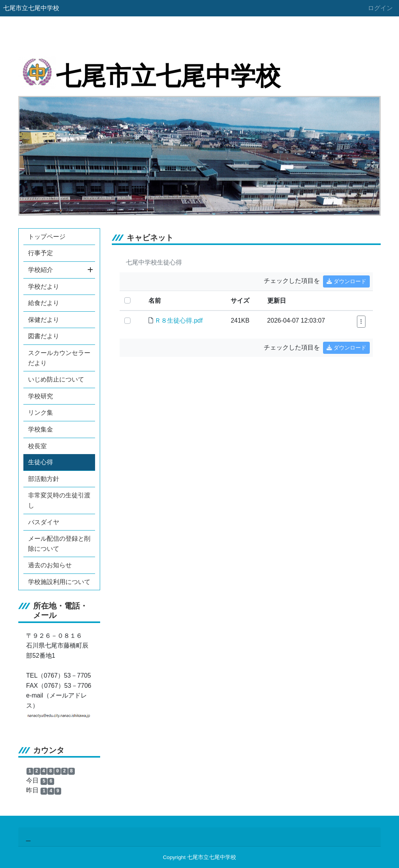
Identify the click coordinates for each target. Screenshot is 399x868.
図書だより (44, 336)
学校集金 (41, 429)
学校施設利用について (59, 582)
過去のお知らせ (50, 565)
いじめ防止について (56, 379)
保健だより (44, 320)
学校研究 (41, 396)
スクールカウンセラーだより (59, 358)
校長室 (37, 446)
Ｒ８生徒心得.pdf (179, 320)
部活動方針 (44, 479)
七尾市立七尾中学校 (31, 8)
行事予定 (41, 253)
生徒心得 (41, 462)
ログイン (380, 8)
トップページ (47, 237)
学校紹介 (61, 270)
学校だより (44, 287)
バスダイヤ (44, 522)
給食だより (44, 303)
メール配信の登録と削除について (59, 544)
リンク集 (41, 413)
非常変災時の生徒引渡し (59, 500)
